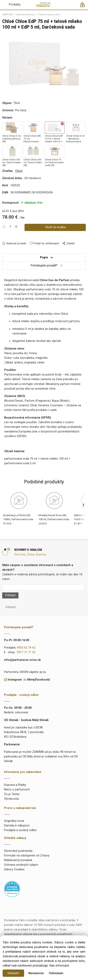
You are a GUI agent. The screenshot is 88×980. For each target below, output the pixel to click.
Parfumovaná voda (49, 14)
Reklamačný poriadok (18, 860)
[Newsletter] (43, 587)
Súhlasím (13, 973)
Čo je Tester (12, 794)
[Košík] (84, 6)
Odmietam (56, 973)
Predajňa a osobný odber (20, 830)
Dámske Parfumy (26, 14)
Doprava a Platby (15, 785)
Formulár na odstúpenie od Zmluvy (27, 856)
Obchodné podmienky (18, 851)
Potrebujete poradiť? (44, 266)
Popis (44, 257)
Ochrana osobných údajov (21, 865)
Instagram (15, 680)
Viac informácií (59, 966)
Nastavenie (36, 973)
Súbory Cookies (14, 869)
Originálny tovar (14, 821)
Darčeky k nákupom (17, 826)
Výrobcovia (11, 799)
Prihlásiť (10, 595)
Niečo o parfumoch (17, 790)
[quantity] (10, 227)
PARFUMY (8, 14)
